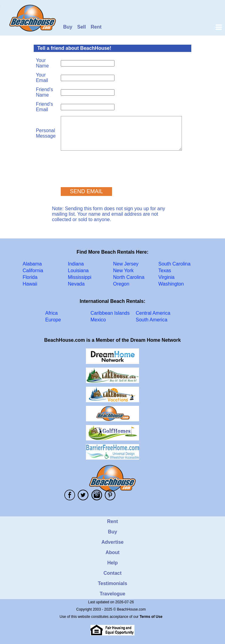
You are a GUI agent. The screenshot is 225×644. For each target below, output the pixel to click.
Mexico (98, 320)
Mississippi (80, 277)
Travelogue (112, 594)
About (112, 552)
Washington (171, 284)
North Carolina (129, 277)
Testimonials (112, 583)
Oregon (121, 284)
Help (112, 563)
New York (124, 271)
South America (152, 320)
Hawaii (30, 284)
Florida (30, 277)
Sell (81, 27)
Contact (113, 573)
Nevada (76, 284)
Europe (53, 320)
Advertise (112, 542)
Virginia (167, 277)
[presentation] (107, 166)
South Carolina (175, 264)
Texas (165, 271)
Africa (51, 313)
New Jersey (126, 264)
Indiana (76, 264)
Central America (153, 313)
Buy (68, 27)
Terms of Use (151, 617)
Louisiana (78, 271)
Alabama (32, 264)
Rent (96, 27)
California (33, 271)
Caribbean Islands (110, 313)
